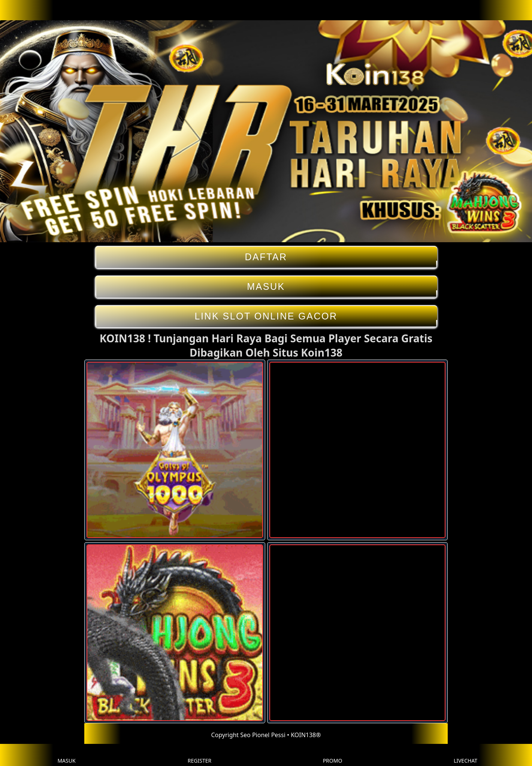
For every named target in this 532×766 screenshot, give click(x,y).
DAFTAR (266, 257)
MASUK (266, 287)
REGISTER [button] (199, 755)
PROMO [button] (333, 755)
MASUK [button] (66, 755)
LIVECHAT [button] (465, 755)
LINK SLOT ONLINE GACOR (266, 316)
